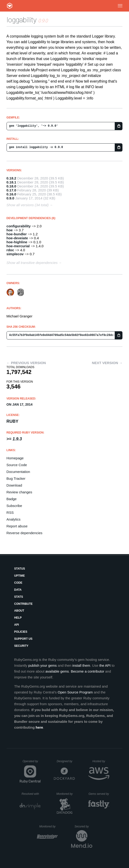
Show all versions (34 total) (28, 205)
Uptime (20, 576)
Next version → (107, 363)
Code (18, 583)
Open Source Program (75, 692)
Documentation (18, 472)
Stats (19, 597)
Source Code (17, 465)
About (19, 611)
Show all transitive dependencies (32, 263)
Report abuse (17, 526)
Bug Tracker (16, 478)
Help (18, 618)
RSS (10, 512)
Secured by (83, 826)
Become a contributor (87, 671)
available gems (57, 671)
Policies (21, 632)
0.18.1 (11, 182)
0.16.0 (11, 194)
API (17, 625)
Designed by (66, 761)
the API (105, 665)
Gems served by (99, 794)
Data (18, 590)
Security (21, 646)
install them (81, 665)
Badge (12, 499)
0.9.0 (10, 198)
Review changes (19, 492)
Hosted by (101, 761)
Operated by (32, 763)
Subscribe (14, 506)
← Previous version (26, 363)
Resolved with (31, 794)
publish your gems (43, 665)
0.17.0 (11, 190)
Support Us (23, 639)
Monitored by (66, 794)
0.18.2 (11, 178)
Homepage (15, 458)
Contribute (24, 604)
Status (20, 569)
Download (14, 485)
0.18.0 (11, 186)
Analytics (14, 519)
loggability (22, 20)
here (39, 727)
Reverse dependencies (24, 533)
